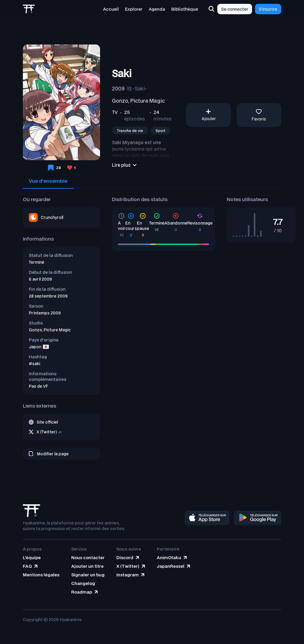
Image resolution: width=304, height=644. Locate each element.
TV (115, 112)
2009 (118, 88)
